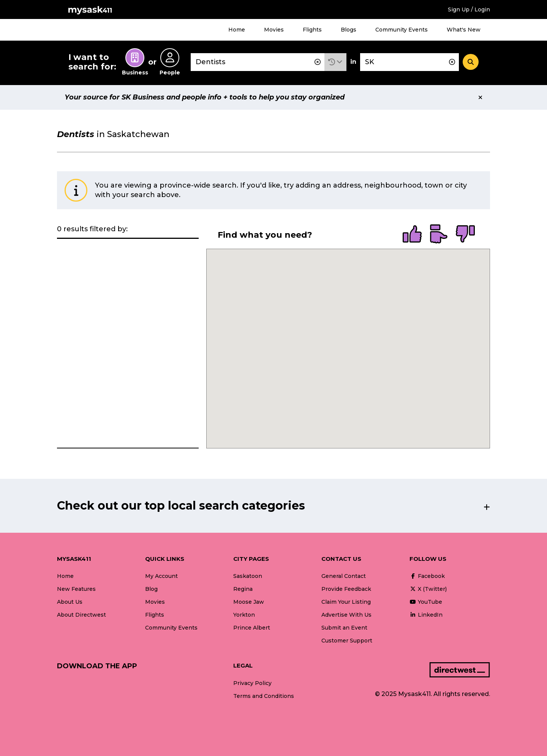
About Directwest (81, 615)
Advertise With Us (346, 615)
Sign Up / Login (469, 9)
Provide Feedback (346, 589)
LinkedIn (426, 615)
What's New (464, 30)
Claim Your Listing (346, 602)
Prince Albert (252, 628)
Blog (151, 589)
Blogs (349, 30)
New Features (76, 589)
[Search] (471, 62)
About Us (70, 602)
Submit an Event (344, 628)
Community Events (402, 30)
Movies (274, 30)
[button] (335, 62)
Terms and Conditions (264, 696)
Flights (312, 30)
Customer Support (347, 641)
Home (237, 30)
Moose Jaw (249, 602)
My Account (161, 576)
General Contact (344, 576)
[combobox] (258, 62)
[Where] (409, 62)
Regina (243, 589)
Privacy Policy (252, 683)
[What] (258, 62)
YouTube (426, 602)
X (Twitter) (428, 589)
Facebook (427, 576)
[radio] (412, 235)
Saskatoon (248, 576)
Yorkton (244, 615)
